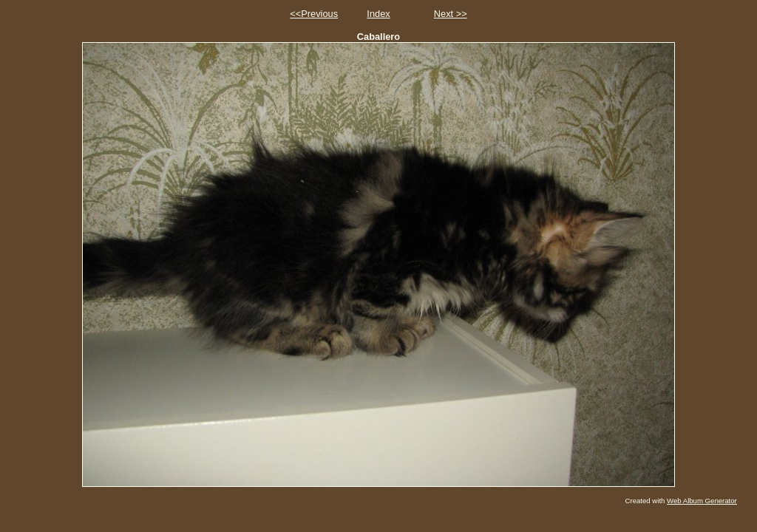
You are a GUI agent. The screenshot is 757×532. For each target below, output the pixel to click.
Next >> (451, 14)
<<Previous (314, 14)
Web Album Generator (702, 501)
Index (378, 14)
